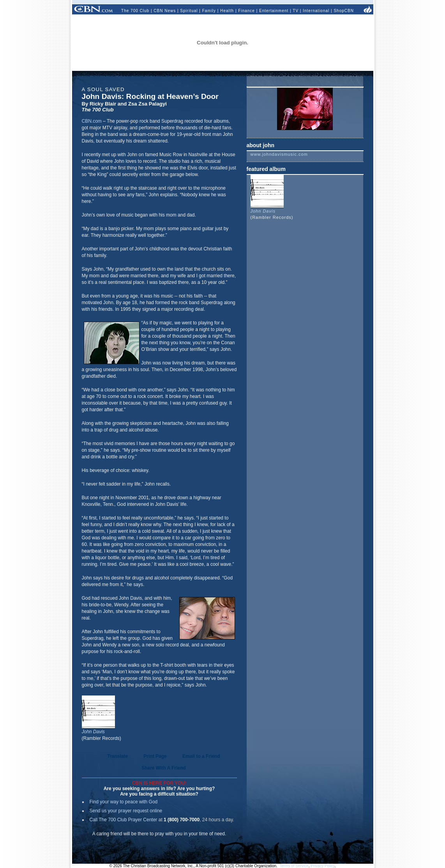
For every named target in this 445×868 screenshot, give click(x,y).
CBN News (165, 11)
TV (296, 11)
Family (209, 11)
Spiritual (189, 11)
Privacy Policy (323, 866)
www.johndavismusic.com (279, 154)
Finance (246, 11)
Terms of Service (294, 866)
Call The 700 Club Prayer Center (124, 820)
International (316, 11)
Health (227, 11)
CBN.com (92, 121)
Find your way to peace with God (124, 802)
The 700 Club (135, 11)
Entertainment (274, 11)
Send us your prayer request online (126, 811)
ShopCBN (343, 11)
